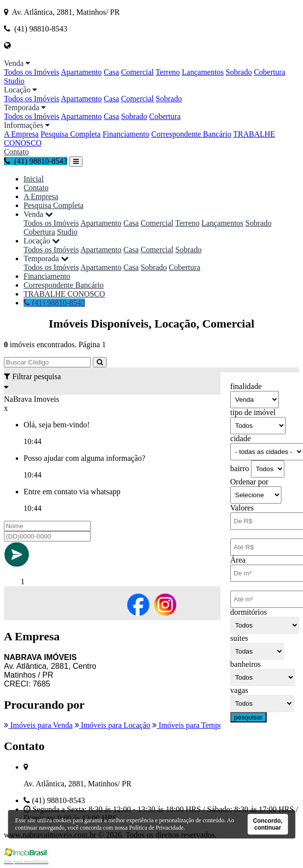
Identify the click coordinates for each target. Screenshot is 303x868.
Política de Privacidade (156, 828)
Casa (111, 72)
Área (238, 560)
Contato (16, 152)
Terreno (168, 72)
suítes (239, 638)
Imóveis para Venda (38, 725)
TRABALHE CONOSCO (64, 294)
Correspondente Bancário (191, 134)
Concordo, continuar (268, 824)
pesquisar (248, 717)
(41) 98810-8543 (36, 161)
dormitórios (249, 612)
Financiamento (126, 134)
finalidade (246, 386)
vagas (239, 690)
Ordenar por (249, 482)
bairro (240, 468)
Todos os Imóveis (32, 72)
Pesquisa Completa (71, 134)
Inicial (34, 179)
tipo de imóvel (253, 412)
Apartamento (82, 72)
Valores (242, 508)
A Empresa (21, 134)
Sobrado (239, 72)
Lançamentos (203, 72)
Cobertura (270, 72)
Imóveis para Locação (112, 725)
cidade (241, 438)
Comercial (137, 72)
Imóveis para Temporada (194, 725)
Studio (14, 81)
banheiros (246, 664)
